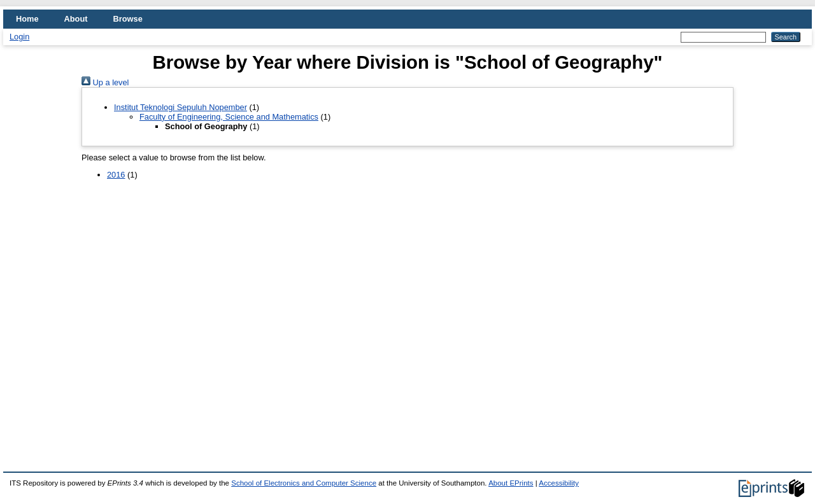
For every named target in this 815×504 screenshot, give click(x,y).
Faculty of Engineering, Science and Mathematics (229, 117)
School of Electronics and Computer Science (304, 483)
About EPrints (511, 483)
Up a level (105, 82)
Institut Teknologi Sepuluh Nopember (181, 107)
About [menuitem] (76, 19)
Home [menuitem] (27, 19)
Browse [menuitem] (128, 19)
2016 (116, 175)
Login (19, 37)
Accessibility (559, 483)
